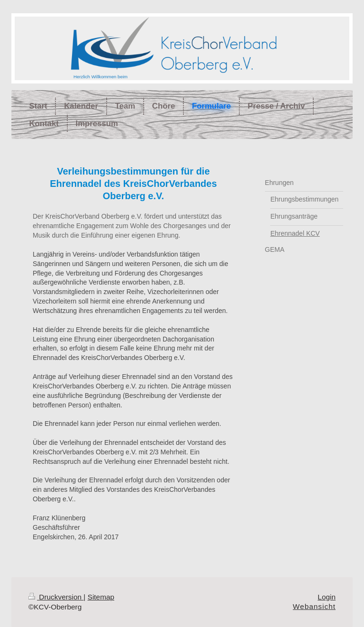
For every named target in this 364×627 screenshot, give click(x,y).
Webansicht (314, 606)
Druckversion (56, 597)
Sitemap (101, 597)
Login (327, 597)
